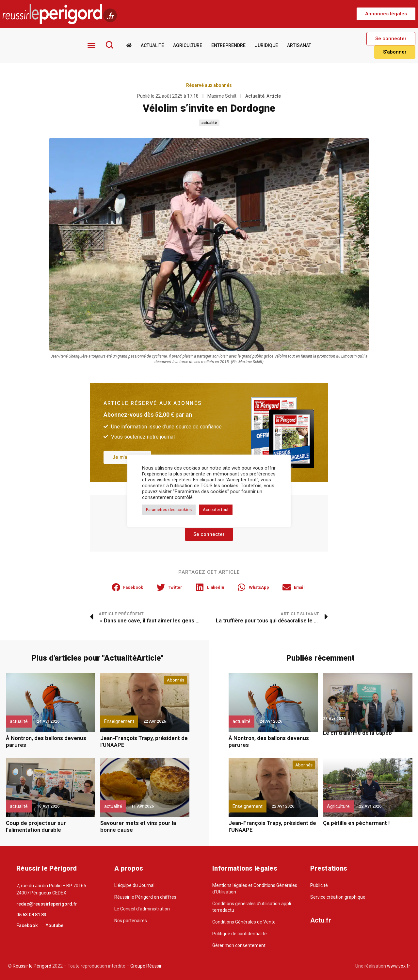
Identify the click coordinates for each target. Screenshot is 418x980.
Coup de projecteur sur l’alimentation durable (36, 826)
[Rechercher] (109, 45)
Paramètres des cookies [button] (169, 510)
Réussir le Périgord (32, 966)
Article (274, 96)
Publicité (319, 885)
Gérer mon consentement (239, 945)
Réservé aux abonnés (209, 85)
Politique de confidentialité (240, 934)
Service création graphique (338, 897)
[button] (386, 14)
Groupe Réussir (146, 966)
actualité (209, 122)
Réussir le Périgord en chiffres (145, 897)
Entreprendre (228, 45)
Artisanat (299, 45)
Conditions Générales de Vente (244, 922)
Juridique (266, 45)
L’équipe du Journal (134, 885)
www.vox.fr (399, 966)
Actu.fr (321, 920)
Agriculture (188, 45)
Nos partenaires (131, 921)
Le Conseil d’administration (142, 909)
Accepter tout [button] (216, 510)
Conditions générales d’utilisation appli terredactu (252, 907)
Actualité (152, 45)
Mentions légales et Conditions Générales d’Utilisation (255, 889)
